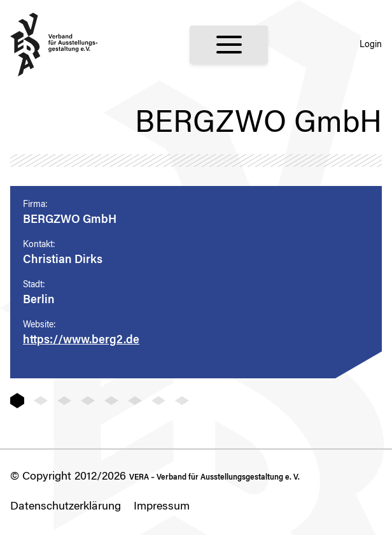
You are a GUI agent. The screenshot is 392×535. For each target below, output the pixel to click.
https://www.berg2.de (81, 341)
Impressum (162, 507)
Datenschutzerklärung (66, 507)
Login (371, 45)
